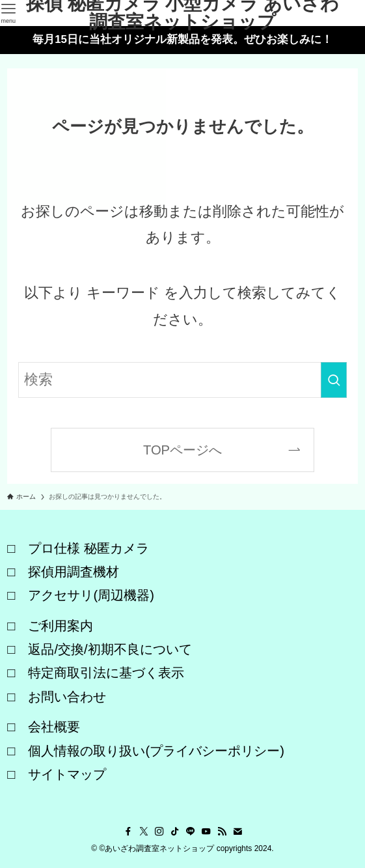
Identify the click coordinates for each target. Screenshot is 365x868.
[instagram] (159, 832)
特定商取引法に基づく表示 (106, 673)
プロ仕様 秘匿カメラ (88, 548)
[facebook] (128, 832)
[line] (191, 832)
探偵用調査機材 (74, 572)
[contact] (237, 832)
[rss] (222, 832)
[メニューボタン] (8, 13)
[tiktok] (175, 832)
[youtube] (206, 832)
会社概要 (54, 727)
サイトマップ (67, 774)
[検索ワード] (182, 380)
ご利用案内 (61, 626)
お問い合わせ (67, 697)
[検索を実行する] (334, 380)
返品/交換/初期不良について (110, 649)
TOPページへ (182, 450)
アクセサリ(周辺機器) (91, 595)
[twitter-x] (144, 832)
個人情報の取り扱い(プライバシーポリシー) (156, 751)
